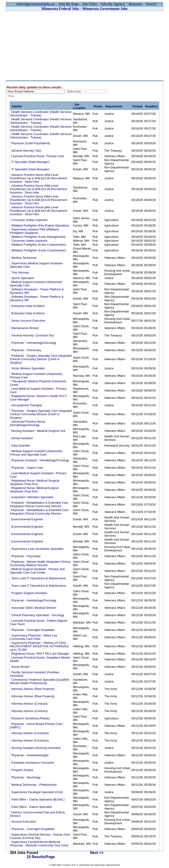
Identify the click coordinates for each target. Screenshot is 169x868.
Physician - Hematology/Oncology (34, 343)
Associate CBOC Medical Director (34, 608)
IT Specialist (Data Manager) (30, 162)
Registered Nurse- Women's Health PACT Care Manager (39, 398)
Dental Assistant (22, 438)
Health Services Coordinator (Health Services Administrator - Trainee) (41, 114)
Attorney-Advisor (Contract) (30, 704)
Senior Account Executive (28, 321)
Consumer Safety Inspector (30, 220)
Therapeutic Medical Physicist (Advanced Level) (38, 383)
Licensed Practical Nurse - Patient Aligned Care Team (39, 622)
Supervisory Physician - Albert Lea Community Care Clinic (34, 637)
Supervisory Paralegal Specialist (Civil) (37, 792)
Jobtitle (17, 106)
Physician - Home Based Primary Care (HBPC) (36, 726)
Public (98, 106)
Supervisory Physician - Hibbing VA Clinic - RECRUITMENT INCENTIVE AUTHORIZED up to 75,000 (40, 646)
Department (114, 106)
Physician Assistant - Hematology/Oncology (40, 460)
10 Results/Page (41, 857)
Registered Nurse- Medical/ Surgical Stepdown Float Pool (35, 482)
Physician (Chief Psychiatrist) (31, 143)
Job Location (79, 106)
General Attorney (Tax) (26, 151)
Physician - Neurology (26, 777)
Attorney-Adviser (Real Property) (33, 689)
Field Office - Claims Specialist (32, 807)
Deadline (151, 106)
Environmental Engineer (27, 519)
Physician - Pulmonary (26, 350)
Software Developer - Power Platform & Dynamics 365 (37, 291)
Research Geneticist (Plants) (30, 718)
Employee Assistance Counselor (33, 763)
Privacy (11, 96)
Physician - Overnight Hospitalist (33, 630)
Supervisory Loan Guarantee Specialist (37, 549)
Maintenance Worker (25, 328)
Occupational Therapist (27, 405)
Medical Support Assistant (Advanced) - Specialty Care (37, 284)
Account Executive (24, 822)
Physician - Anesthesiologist (30, 755)
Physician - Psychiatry (26, 556)
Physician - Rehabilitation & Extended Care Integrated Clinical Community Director (39, 512)
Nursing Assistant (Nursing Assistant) (36, 748)
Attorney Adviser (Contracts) (30, 733)
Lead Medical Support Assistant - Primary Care (38, 390)
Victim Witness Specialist (28, 368)
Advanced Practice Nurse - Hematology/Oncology (29, 423)
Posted (137, 106)
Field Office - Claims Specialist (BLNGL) (38, 799)
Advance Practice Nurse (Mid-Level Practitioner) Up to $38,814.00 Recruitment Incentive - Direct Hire (39, 178)
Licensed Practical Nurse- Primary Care (38, 156)
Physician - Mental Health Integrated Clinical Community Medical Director (40, 563)
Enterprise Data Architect (28, 306)
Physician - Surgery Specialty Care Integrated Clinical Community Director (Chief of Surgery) (41, 414)
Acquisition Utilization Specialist (32, 497)
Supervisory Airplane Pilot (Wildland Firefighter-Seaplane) (34, 231)
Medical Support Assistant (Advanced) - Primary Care (37, 376)
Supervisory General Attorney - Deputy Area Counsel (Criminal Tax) (40, 836)
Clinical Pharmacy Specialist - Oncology (38, 615)
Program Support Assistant (29, 593)
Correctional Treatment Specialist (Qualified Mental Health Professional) (40, 681)
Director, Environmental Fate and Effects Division (38, 814)
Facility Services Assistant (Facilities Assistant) (35, 674)
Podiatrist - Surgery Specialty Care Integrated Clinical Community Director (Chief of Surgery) (41, 359)
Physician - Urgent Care (27, 468)
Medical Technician (24, 258)
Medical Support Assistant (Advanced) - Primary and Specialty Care (37, 453)
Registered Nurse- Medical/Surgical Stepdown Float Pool (34, 490)
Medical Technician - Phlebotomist (34, 785)
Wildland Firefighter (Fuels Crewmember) (39, 245)
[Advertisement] (84, 46)
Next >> (97, 853)
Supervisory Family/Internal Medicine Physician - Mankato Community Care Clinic (39, 844)
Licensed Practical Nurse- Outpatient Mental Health (40, 659)
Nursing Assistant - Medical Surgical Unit (38, 431)
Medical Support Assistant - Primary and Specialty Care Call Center (37, 571)
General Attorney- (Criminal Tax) (33, 335)
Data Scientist (21, 446)
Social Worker (21, 667)
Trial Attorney (20, 272)
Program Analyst (22, 770)
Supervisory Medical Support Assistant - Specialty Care (37, 265)
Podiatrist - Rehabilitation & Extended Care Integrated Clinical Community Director (39, 504)
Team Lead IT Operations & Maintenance (39, 578)
